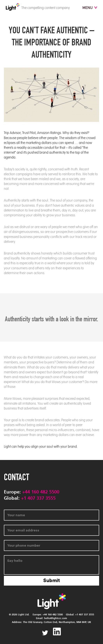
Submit (52, 581)
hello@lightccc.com (56, 618)
